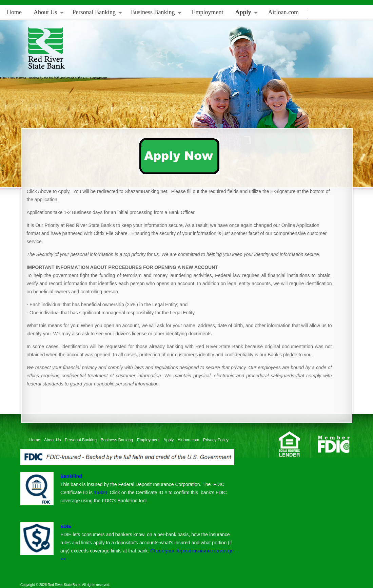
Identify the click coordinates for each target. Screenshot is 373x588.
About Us (46, 14)
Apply (244, 14)
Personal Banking (95, 14)
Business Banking (153, 14)
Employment (208, 12)
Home (14, 12)
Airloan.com (283, 12)
